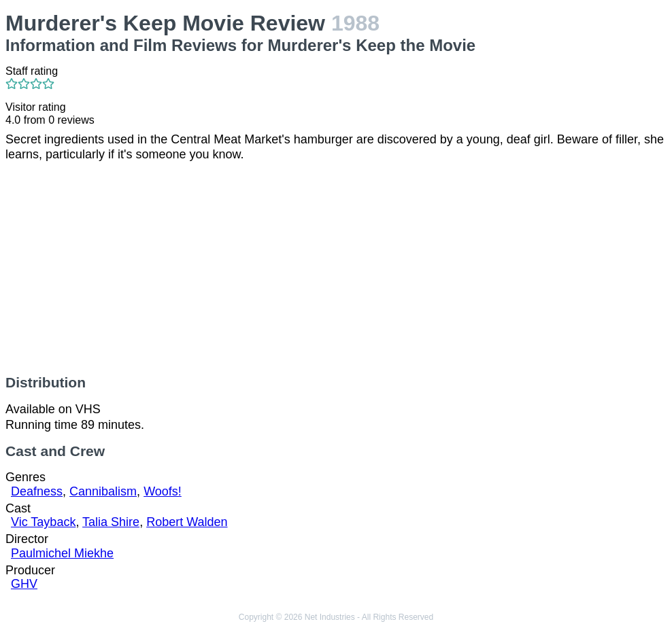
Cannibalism (103, 491)
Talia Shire (111, 522)
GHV (24, 584)
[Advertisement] (336, 268)
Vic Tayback (43, 522)
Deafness (37, 491)
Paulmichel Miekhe (62, 553)
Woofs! (163, 491)
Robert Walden (187, 522)
